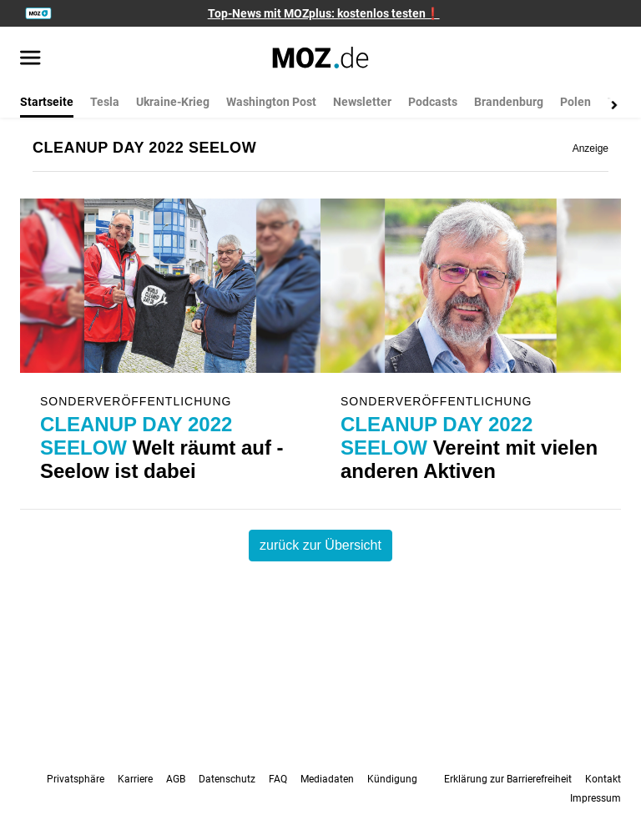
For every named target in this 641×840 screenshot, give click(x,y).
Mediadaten (327, 779)
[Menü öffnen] (30, 59)
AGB (176, 779)
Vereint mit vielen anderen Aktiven (469, 448)
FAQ (278, 779)
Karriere (135, 779)
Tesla (105, 102)
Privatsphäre (76, 779)
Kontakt (603, 779)
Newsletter (362, 102)
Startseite (47, 102)
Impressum (596, 798)
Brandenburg (509, 102)
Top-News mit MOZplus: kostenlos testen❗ (324, 13)
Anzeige (591, 148)
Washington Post (271, 102)
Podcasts (433, 102)
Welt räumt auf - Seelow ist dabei (162, 448)
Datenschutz (227, 779)
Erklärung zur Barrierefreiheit (508, 779)
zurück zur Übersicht (320, 545)
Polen (575, 102)
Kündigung (392, 779)
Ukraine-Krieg (173, 102)
